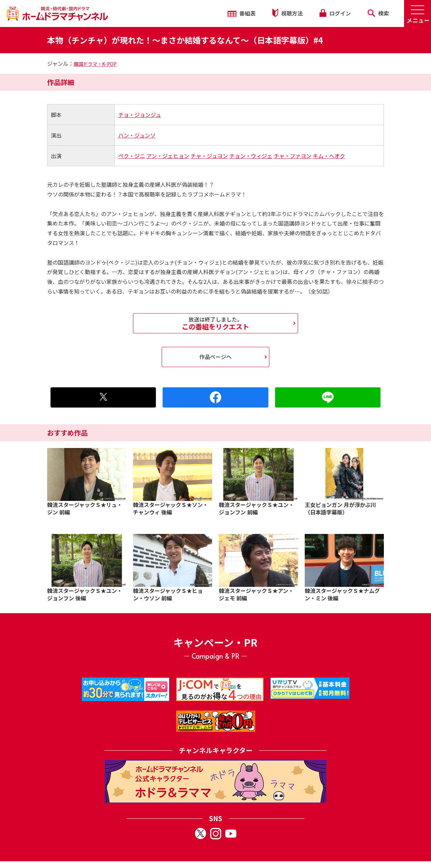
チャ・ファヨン (293, 156)
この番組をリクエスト (215, 323)
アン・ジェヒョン (168, 156)
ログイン (335, 13)
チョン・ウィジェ (251, 156)
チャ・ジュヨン (209, 156)
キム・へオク (329, 156)
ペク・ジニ (132, 156)
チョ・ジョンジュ (140, 115)
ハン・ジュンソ (137, 135)
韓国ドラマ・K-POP (95, 64)
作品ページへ (215, 357)
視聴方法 (288, 13)
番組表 (242, 13)
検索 (378, 13)
